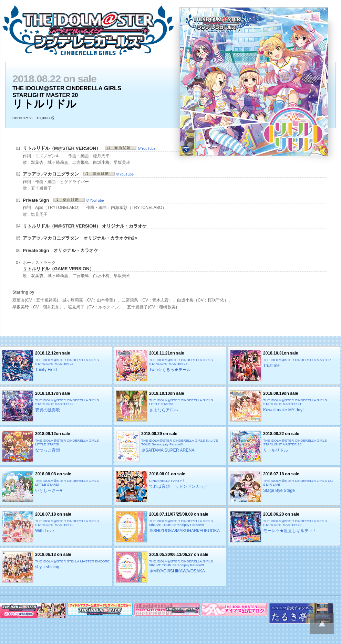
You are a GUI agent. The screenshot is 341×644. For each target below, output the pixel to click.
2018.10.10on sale (170, 406)
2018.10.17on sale (56, 406)
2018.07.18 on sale (284, 487)
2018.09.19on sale (284, 406)
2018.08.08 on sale (56, 487)
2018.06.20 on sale (284, 527)
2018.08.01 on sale (170, 487)
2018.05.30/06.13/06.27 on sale (170, 567)
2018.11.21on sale (170, 366)
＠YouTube (130, 148)
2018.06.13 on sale (56, 567)
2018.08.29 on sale (170, 446)
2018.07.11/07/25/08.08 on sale (170, 527)
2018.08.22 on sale (284, 446)
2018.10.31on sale (284, 366)
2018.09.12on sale (56, 446)
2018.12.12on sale (56, 366)
